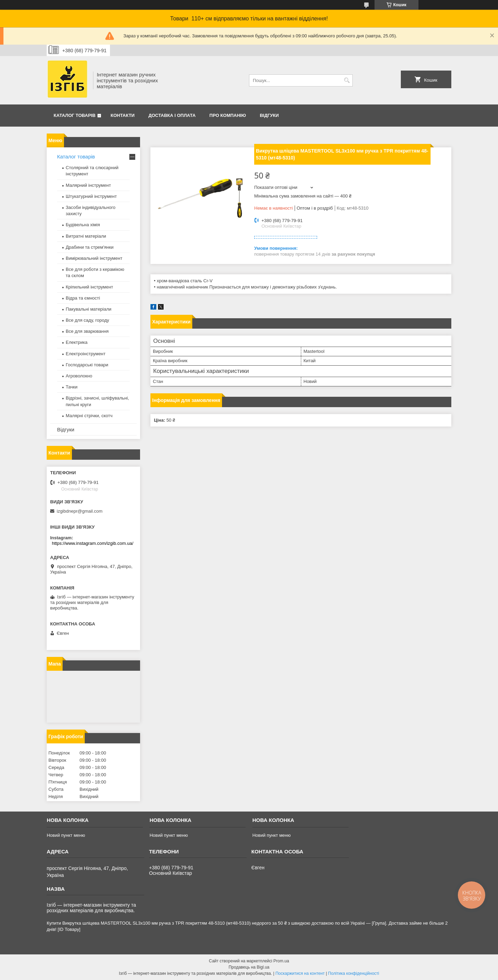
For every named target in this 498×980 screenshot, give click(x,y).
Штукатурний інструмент (91, 196)
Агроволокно (79, 376)
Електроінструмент (86, 354)
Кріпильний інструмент (89, 287)
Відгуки (269, 115)
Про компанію (228, 115)
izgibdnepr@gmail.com (80, 511)
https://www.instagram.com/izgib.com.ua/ (93, 543)
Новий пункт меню (66, 835)
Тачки (72, 387)
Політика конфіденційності (354, 973)
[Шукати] (347, 80)
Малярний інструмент (88, 185)
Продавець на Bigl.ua (249, 967)
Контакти (123, 115)
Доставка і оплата (172, 115)
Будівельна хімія (83, 225)
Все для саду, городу (87, 320)
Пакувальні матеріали (89, 309)
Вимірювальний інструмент (94, 258)
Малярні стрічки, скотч (89, 416)
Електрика (77, 342)
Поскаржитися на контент (300, 973)
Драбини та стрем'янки (90, 247)
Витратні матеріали (86, 236)
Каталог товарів (75, 115)
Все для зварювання (87, 331)
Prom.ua (281, 961)
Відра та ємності (83, 298)
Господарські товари (87, 365)
